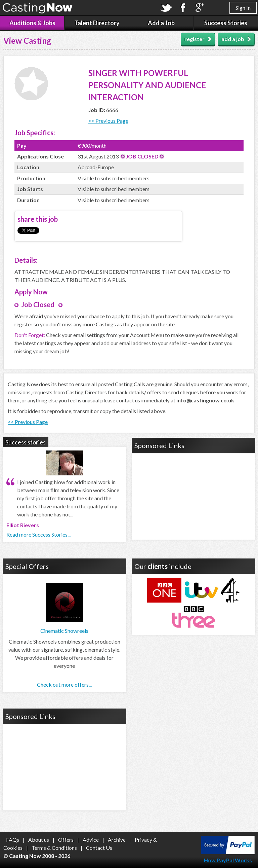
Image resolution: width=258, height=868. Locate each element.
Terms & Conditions (54, 848)
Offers (66, 840)
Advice (91, 840)
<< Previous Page (108, 121)
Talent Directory (97, 23)
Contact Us (99, 848)
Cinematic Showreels (64, 631)
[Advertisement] (193, 496)
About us (39, 840)
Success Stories (226, 23)
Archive (117, 840)
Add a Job (161, 23)
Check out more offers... (64, 684)
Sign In (243, 8)
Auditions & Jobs (32, 23)
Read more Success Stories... (38, 534)
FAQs (13, 840)
